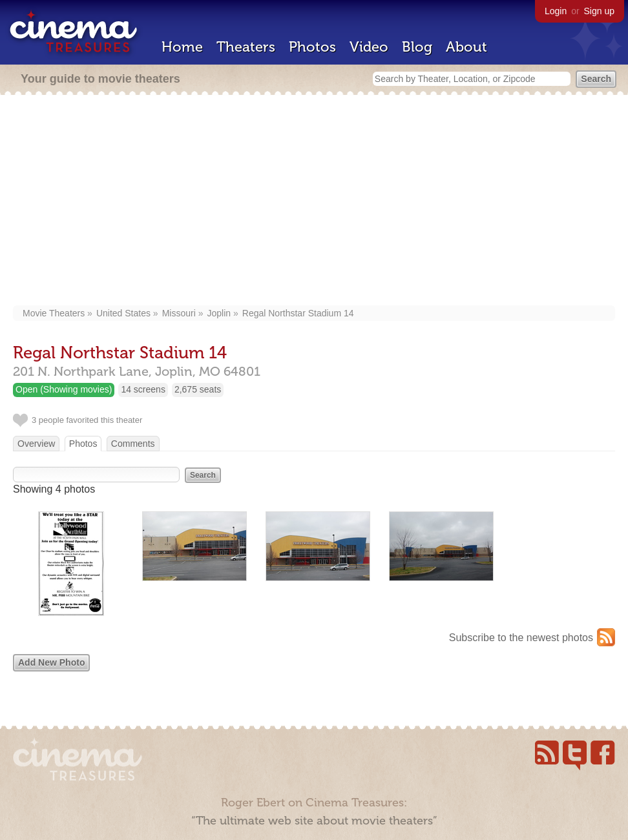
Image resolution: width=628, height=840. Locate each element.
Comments (133, 444)
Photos (312, 47)
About (466, 47)
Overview (36, 444)
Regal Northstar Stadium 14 (298, 313)
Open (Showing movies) (64, 389)
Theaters (246, 47)
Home (182, 47)
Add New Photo (51, 662)
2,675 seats (198, 389)
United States (123, 313)
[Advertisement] (314, 201)
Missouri (179, 313)
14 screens (143, 389)
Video (369, 47)
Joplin (219, 313)
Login (556, 11)
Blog (417, 47)
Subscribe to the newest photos (521, 638)
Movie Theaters (54, 313)
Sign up (599, 11)
